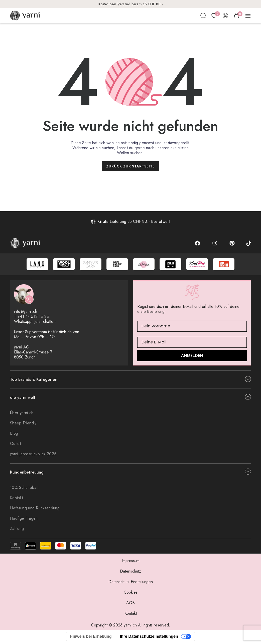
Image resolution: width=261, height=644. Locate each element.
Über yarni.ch (22, 414)
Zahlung (17, 530)
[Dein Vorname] (192, 327)
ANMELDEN (192, 357)
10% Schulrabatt (24, 488)
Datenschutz (130, 572)
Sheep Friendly (23, 424)
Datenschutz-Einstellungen (131, 583)
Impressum (131, 562)
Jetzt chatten (45, 323)
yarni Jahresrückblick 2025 (33, 455)
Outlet (15, 445)
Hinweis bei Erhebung (91, 637)
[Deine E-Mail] (192, 343)
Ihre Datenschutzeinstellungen (149, 637)
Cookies (131, 593)
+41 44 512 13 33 (33, 317)
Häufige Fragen (24, 519)
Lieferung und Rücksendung (35, 509)
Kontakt (16, 499)
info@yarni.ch (26, 312)
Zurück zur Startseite (131, 166)
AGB (130, 604)
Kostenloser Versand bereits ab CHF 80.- (131, 4)
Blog (14, 434)
